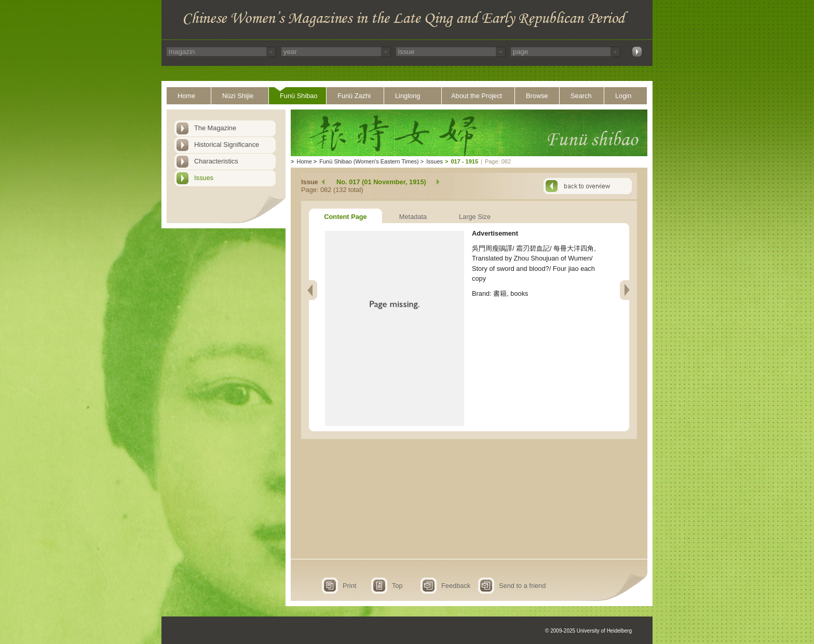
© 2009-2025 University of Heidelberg (588, 631)
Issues (204, 178)
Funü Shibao (299, 96)
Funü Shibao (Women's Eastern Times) (369, 161)
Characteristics (216, 161)
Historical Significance (227, 145)
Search (581, 96)
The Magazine (215, 128)
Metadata (413, 217)
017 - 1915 (464, 161)
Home (186, 96)
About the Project (477, 96)
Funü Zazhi (354, 96)
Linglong (408, 96)
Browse (537, 96)
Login (623, 96)
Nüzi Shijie (238, 96)
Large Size (475, 217)
